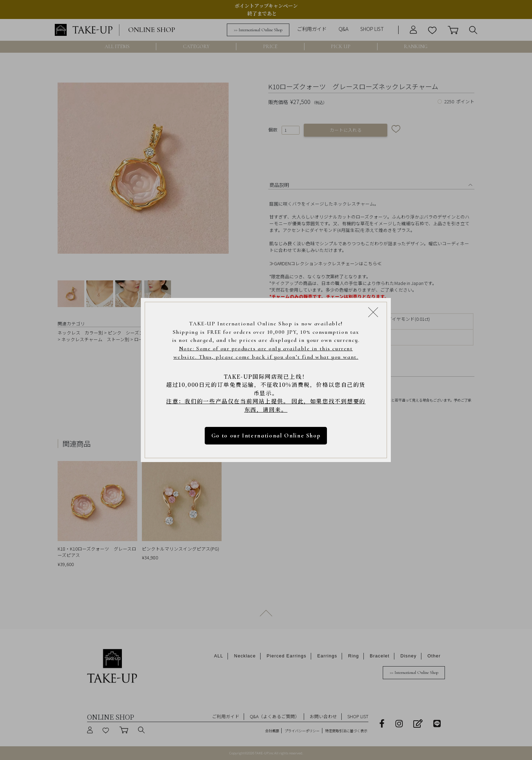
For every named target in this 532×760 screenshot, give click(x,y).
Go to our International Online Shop (266, 436)
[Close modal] (373, 312)
